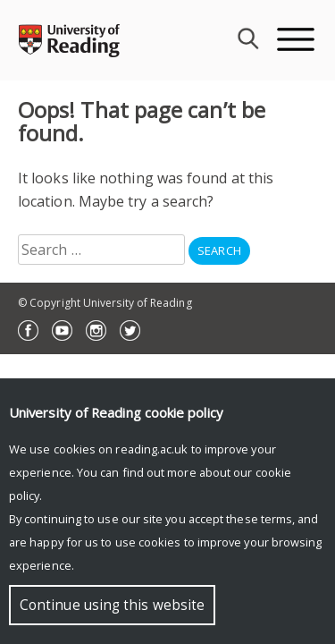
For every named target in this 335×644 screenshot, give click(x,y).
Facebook (28, 330)
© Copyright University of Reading (105, 303)
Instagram (96, 330)
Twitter (130, 330)
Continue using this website (112, 605)
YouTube (62, 330)
